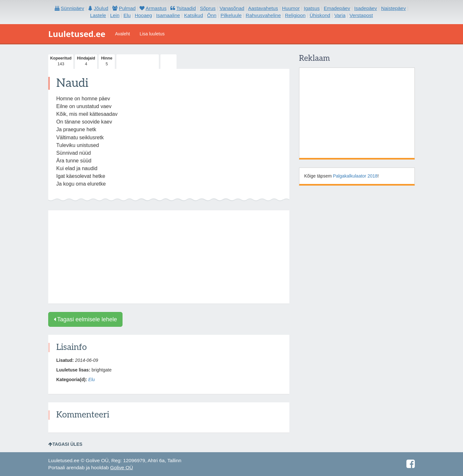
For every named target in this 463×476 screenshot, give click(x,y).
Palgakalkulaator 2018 (355, 176)
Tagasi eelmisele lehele (85, 319)
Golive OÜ (122, 467)
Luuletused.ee (77, 34)
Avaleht (123, 34)
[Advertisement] (169, 257)
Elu (92, 380)
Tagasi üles (65, 444)
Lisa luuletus (152, 34)
